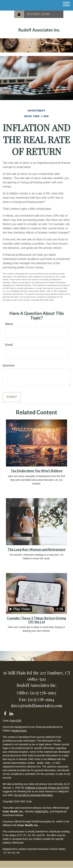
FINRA (38, 811)
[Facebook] (5, 713)
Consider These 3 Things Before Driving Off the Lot (36, 620)
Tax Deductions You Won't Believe (37, 471)
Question (9, 365)
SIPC (46, 811)
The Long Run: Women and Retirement (36, 549)
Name (9, 324)
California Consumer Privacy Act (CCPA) (47, 788)
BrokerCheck (20, 731)
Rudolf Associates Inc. (39, 30)
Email (9, 345)
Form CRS (15, 721)
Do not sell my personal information (33, 795)
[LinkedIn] (11, 713)
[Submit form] (12, 397)
